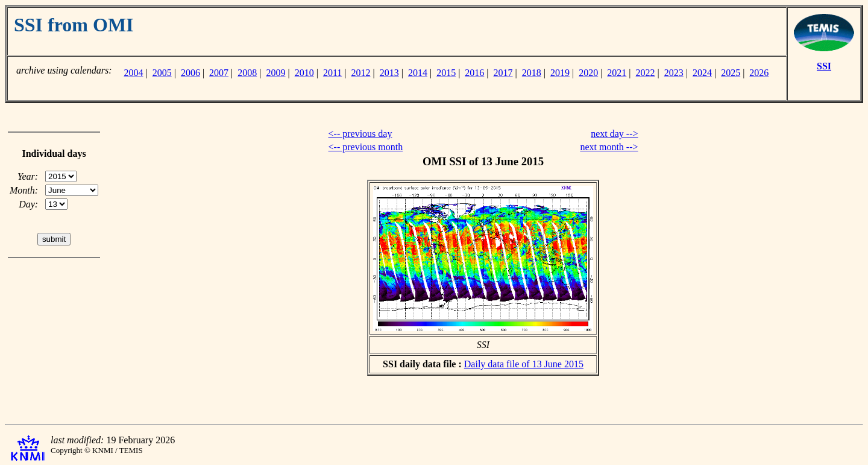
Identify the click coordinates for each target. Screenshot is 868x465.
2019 (560, 73)
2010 (304, 73)
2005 (162, 73)
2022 (646, 73)
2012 (361, 73)
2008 (247, 73)
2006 (190, 73)
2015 (446, 73)
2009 (276, 73)
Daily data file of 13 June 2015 (524, 364)
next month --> (609, 147)
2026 (759, 73)
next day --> (614, 134)
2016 (474, 73)
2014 (418, 73)
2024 (702, 73)
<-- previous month (366, 147)
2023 (674, 73)
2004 (133, 73)
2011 (332, 73)
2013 (389, 73)
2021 (617, 73)
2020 (588, 73)
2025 (731, 73)
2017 (503, 73)
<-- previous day (360, 134)
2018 (532, 73)
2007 (219, 73)
